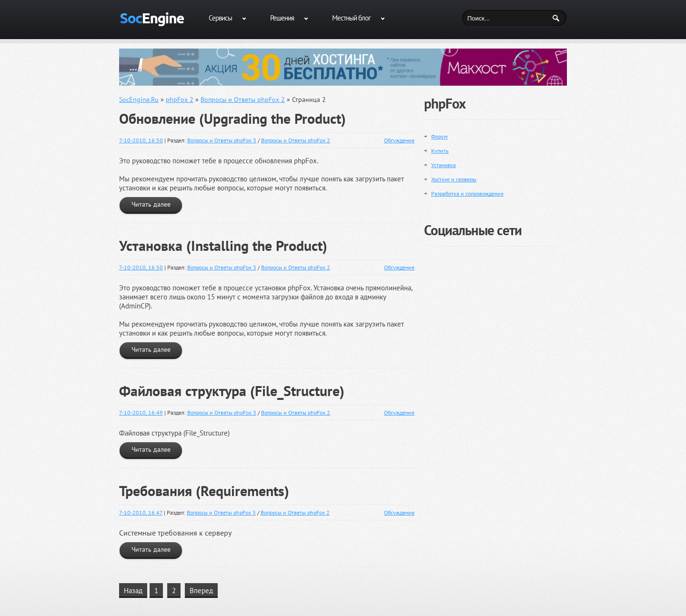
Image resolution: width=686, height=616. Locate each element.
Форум (439, 136)
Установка (444, 165)
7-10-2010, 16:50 (141, 140)
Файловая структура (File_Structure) (232, 391)
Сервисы (220, 18)
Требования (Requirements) (204, 491)
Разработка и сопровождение (467, 194)
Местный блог (351, 18)
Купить (440, 151)
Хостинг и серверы (454, 179)
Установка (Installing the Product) (223, 246)
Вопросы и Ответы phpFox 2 (296, 140)
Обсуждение (399, 140)
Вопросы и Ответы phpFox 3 (222, 140)
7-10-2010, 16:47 (141, 512)
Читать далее (151, 204)
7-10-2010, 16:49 (141, 412)
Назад (133, 591)
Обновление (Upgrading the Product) (232, 119)
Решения (282, 18)
